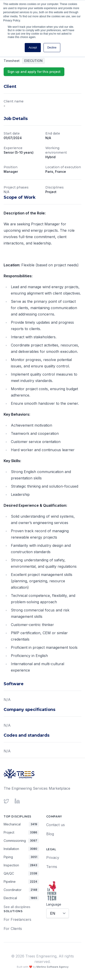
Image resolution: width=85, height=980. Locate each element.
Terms (52, 867)
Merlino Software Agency (52, 967)
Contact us (56, 825)
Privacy (53, 858)
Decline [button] (52, 48)
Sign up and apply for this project (34, 72)
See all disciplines (17, 907)
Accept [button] (33, 48)
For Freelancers (17, 919)
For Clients (13, 929)
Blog (50, 834)
